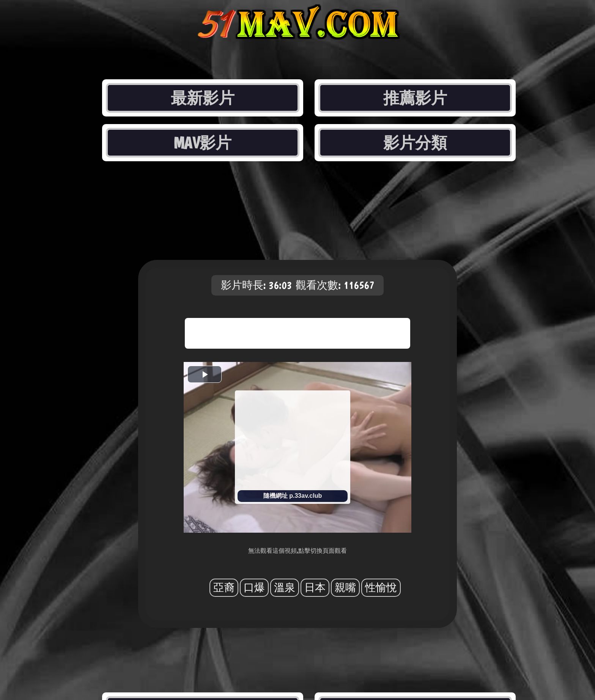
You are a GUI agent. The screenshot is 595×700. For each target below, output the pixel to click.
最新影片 (203, 98)
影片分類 (415, 143)
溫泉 (285, 588)
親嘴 (345, 588)
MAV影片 (202, 143)
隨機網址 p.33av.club (293, 496)
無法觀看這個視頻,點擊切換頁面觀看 (297, 551)
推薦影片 (415, 98)
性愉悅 (381, 588)
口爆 (254, 588)
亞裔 (224, 588)
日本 (315, 588)
